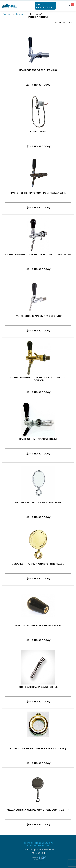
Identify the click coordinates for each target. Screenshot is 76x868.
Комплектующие (64, 22)
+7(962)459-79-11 (38, 853)
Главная (7, 14)
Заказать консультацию (44, 6)
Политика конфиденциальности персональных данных (38, 844)
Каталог (20, 14)
